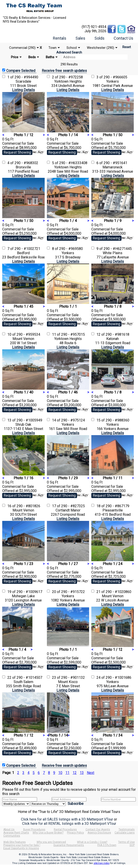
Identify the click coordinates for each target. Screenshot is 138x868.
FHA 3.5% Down (107, 845)
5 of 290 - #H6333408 (70, 163)
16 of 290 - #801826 (24, 506)
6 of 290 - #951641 (112, 163)
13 (82, 773)
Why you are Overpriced (51, 842)
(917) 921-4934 (94, 27)
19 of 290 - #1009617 (25, 592)
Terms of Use (126, 842)
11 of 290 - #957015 (68, 334)
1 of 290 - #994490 (23, 77)
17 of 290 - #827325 (68, 506)
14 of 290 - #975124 (68, 420)
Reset (127, 47)
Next (91, 773)
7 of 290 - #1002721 (24, 249)
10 (60, 773)
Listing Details (23, 90)
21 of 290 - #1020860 (114, 592)
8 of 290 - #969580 (67, 249)
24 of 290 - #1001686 (114, 678)
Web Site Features (15, 842)
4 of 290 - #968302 (23, 163)
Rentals (60, 38)
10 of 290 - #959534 (24, 334)
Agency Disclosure (99, 833)
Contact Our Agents (98, 829)
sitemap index (101, 863)
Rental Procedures (65, 829)
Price (15, 57)
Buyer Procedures (34, 829)
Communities (12, 836)
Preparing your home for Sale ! (22, 845)
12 (75, 773)
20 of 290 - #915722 (68, 592)
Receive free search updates (64, 71)
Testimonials (127, 829)
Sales (80, 38)
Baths (50, 57)
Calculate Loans (125, 833)
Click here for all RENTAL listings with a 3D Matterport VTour (69, 824)
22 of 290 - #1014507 (25, 678)
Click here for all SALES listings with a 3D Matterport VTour (67, 819)
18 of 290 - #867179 (113, 506)
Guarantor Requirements (69, 845)
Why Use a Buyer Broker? (48, 833)
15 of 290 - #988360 (113, 420)
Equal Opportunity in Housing (21, 848)
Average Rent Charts (16, 833)
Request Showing (17, 152)
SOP (132, 845)
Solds (99, 38)
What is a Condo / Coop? (92, 842)
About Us (9, 829)
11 (67, 773)
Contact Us (123, 38)
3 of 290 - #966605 (112, 77)
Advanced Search (69, 52)
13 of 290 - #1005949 (25, 420)
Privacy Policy (75, 833)
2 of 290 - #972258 (67, 77)
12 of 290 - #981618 (113, 334)
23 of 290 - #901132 (68, 678)
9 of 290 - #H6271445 (114, 249)
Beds (32, 57)
